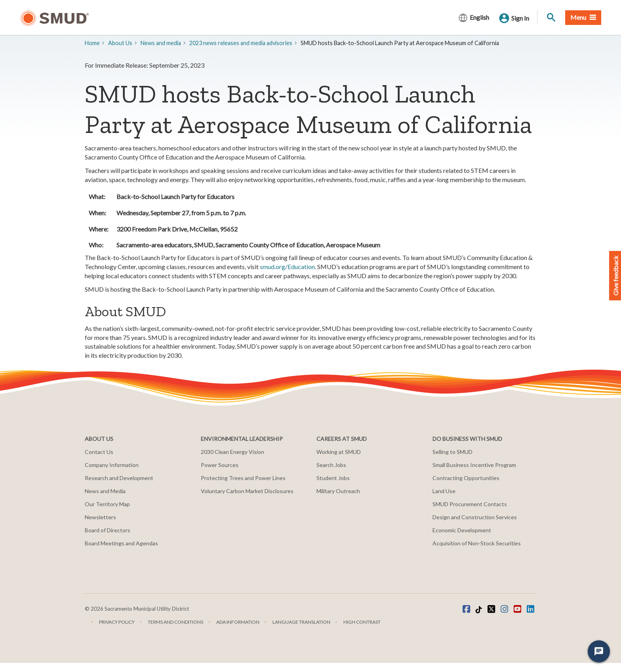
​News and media (161, 43)
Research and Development (119, 478)
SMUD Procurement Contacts (470, 504)
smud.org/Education (287, 267)
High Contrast (362, 622)
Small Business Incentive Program (474, 465)
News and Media (105, 491)
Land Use (444, 491)
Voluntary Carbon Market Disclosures (247, 491)
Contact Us (99, 452)
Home (92, 43)
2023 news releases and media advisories (241, 43)
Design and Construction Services (475, 517)
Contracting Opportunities (466, 478)
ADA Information (238, 622)
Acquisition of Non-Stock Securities (477, 543)
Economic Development (462, 530)
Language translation (301, 622)
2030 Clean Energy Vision (232, 452)
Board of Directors (108, 530)
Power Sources (220, 465)
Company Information (112, 465)
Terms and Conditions (175, 622)
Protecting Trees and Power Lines (243, 478)
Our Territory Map (107, 504)
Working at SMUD (339, 452)
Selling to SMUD (452, 452)
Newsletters (100, 517)
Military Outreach (338, 491)
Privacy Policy (117, 622)
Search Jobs (331, 465)
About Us (120, 43)
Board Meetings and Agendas (121, 543)
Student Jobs (333, 478)
